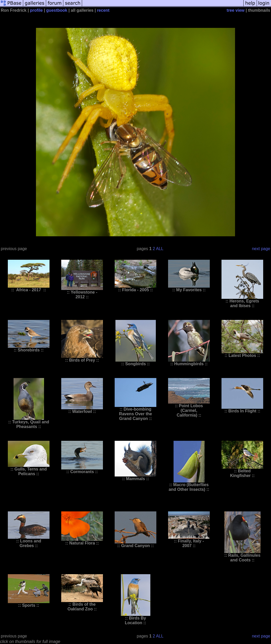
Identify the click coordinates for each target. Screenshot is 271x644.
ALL (160, 249)
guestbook (57, 10)
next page (261, 249)
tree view (236, 10)
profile (36, 10)
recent (103, 10)
